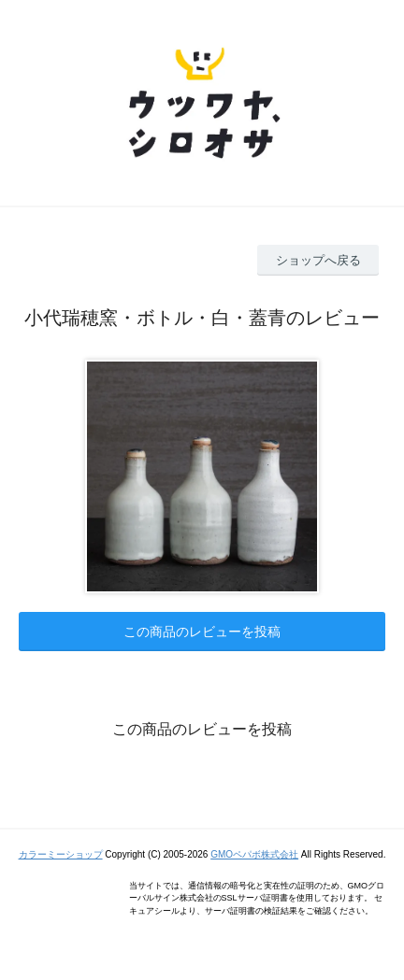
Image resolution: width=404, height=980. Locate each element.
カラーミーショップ (61, 854)
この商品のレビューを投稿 (202, 632)
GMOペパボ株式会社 (254, 854)
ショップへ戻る (318, 260)
